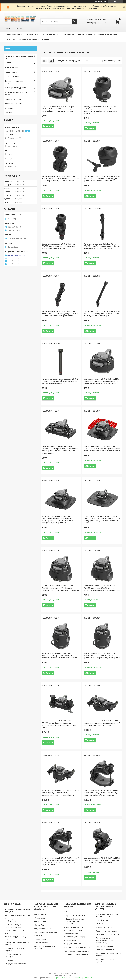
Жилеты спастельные (74, 927)
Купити (49, 126)
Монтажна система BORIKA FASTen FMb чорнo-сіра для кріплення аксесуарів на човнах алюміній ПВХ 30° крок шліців (101, 381)
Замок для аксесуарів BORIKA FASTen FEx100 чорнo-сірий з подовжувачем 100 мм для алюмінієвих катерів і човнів (60, 313)
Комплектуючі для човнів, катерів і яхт (19, 57)
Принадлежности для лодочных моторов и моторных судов (105, 940)
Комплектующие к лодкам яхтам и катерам (107, 915)
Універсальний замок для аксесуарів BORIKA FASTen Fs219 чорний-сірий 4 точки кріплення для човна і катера (59, 109)
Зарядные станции (73, 944)
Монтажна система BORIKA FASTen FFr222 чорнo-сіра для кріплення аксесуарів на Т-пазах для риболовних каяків (59, 724)
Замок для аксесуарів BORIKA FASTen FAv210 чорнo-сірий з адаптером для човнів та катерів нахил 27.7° (58, 246)
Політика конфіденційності (82, 978)
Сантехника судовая (104, 946)
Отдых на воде (72, 912)
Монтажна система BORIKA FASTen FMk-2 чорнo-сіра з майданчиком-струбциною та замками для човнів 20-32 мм (102, 860)
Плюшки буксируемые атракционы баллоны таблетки (75, 921)
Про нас (8, 113)
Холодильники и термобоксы (78, 947)
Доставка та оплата (29, 40)
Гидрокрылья (10, 960)
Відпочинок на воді (107, 35)
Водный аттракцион (104, 920)
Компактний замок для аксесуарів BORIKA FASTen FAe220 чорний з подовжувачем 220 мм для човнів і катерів (60, 381)
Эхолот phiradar (42, 943)
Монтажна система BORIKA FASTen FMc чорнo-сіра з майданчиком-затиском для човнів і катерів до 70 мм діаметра (102, 793)
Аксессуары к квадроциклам (77, 951)
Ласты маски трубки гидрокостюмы (74, 932)
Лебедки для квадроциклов (77, 954)
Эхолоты (39, 936)
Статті (45, 40)
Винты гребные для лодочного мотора (13, 926)
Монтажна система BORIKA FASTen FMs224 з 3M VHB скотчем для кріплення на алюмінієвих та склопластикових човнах (102, 449)
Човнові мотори (85, 35)
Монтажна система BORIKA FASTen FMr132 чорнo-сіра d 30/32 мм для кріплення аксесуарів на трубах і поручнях (102, 588)
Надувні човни (11, 72)
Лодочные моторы (43, 929)
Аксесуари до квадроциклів (16, 88)
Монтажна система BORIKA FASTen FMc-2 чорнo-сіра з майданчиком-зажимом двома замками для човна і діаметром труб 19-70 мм (60, 861)
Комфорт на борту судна (106, 931)
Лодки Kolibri (40, 921)
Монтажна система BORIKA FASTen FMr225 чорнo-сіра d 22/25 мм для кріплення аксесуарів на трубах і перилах (60, 655)
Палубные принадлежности (107, 934)
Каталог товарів (14, 35)
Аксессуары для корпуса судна (18, 915)
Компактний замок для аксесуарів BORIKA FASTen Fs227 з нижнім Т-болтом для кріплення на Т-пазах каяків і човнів (102, 178)
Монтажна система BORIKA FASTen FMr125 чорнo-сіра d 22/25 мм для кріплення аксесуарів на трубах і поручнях (60, 588)
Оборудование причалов (15, 964)
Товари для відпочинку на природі (16, 82)
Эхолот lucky (40, 939)
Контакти (10, 40)
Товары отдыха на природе (77, 937)
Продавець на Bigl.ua (63, 975)
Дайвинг (99, 924)
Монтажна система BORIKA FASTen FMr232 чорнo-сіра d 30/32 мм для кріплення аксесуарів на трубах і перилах (102, 655)
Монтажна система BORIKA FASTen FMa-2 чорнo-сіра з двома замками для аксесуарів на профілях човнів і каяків (60, 793)
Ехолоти (67, 35)
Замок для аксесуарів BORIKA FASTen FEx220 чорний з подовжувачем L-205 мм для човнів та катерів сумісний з (102, 246)
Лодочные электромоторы (46, 932)
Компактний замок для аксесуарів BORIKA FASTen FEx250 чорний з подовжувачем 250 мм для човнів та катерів (102, 313)
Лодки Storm (40, 914)
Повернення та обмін (14, 99)
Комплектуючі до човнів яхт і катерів (17, 93)
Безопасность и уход (105, 927)
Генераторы (71, 940)
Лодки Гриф (40, 925)
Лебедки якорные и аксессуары (13, 955)
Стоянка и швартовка (105, 950)
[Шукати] (74, 22)
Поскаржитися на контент (62, 978)
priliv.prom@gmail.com (16, 255)
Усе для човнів (50, 35)
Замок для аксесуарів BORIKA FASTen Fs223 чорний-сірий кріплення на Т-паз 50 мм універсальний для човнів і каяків (61, 178)
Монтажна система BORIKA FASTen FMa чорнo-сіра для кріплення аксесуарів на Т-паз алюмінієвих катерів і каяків (102, 723)
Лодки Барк (40, 918)
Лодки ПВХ (32, 35)
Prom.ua (75, 973)
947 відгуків (102, 2)
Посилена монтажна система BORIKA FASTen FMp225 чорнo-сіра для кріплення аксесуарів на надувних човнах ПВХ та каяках (102, 519)
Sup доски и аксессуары (75, 915)
